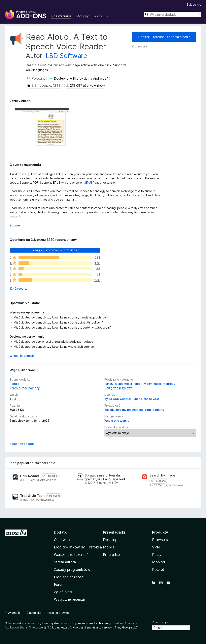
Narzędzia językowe (118, 388)
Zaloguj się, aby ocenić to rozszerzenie (55, 250)
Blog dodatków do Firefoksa (78, 547)
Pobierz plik (140, 46)
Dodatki (61, 532)
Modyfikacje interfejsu (160, 384)
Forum (59, 584)
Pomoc (14, 384)
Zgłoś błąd (63, 592)
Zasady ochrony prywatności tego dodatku (134, 410)
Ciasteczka (34, 613)
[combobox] (173, 14)
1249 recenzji (19, 289)
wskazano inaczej (28, 623)
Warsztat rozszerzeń (71, 555)
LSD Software (66, 56)
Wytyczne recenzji (69, 599)
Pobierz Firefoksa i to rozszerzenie (164, 37)
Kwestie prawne (58, 613)
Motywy (82, 16)
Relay (157, 555)
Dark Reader (30, 476)
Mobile (109, 547)
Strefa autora (65, 562)
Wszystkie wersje (117, 421)
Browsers (160, 540)
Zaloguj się (194, 5)
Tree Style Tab (31, 496)
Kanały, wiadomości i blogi (123, 384)
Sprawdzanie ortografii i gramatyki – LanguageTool (105, 477)
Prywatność (13, 613)
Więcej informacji (22, 356)
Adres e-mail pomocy (25, 388)
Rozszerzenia (61, 16)
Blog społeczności (69, 577)
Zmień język (160, 622)
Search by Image (162, 475)
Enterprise (111, 555)
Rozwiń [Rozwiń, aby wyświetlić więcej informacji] (15, 225)
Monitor (159, 562)
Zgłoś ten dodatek (23, 444)
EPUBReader (94, 183)
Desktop (110, 540)
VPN (156, 547)
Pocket (158, 570)
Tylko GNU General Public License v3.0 (132, 399)
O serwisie (63, 540)
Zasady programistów (72, 570)
